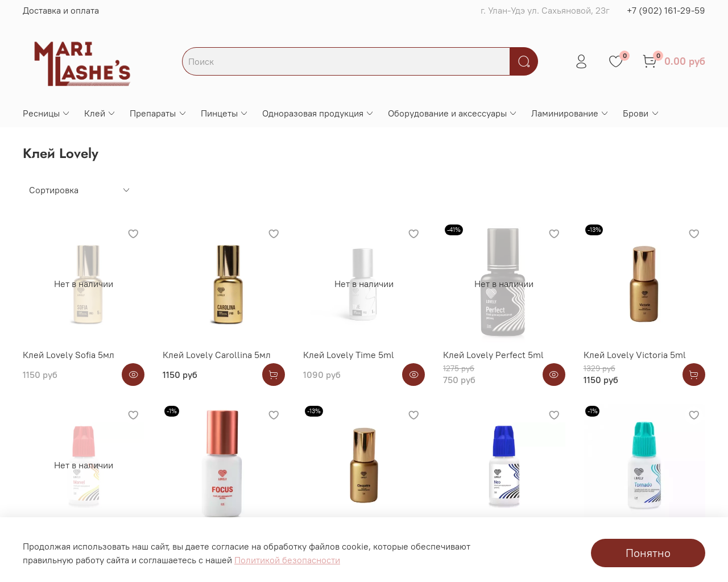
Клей (100, 113)
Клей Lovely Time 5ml (349, 355)
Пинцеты (225, 113)
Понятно (648, 553)
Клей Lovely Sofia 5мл (69, 355)
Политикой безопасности (287, 560)
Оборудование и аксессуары (453, 113)
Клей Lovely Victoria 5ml (635, 355)
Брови (641, 113)
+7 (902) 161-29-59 (666, 10)
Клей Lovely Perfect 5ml (493, 355)
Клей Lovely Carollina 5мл (217, 355)
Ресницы (47, 113)
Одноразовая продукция (318, 113)
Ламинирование (570, 113)
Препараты (158, 113)
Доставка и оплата (61, 10)
